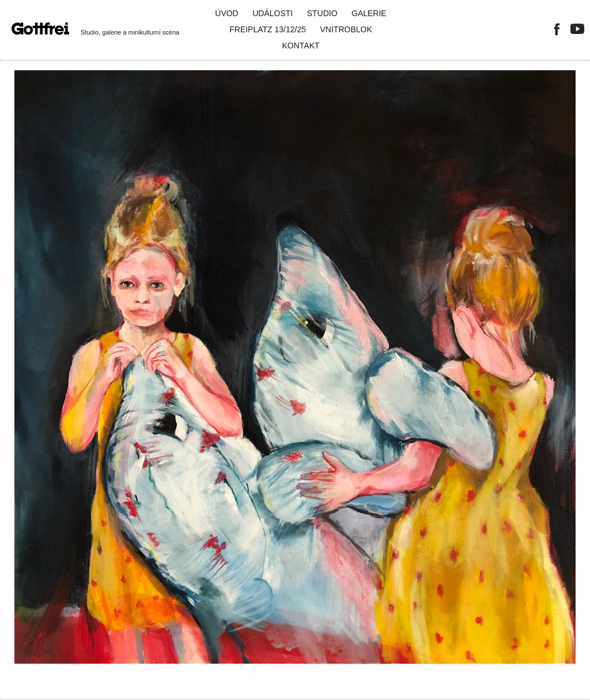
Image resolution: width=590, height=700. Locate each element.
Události (273, 13)
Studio (322, 13)
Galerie (369, 13)
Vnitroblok (346, 29)
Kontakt (300, 46)
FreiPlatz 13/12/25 (268, 29)
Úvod (226, 13)
